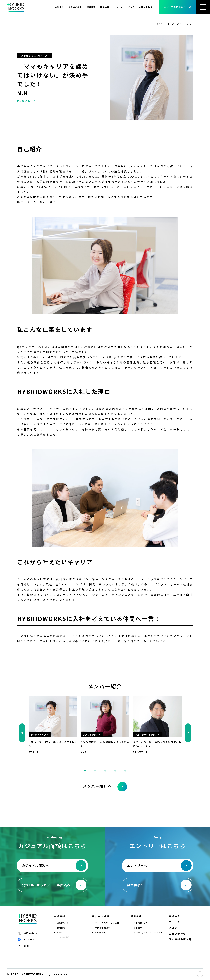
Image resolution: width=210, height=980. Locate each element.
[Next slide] (188, 733)
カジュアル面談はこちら (178, 7)
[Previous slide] (22, 733)
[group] (53, 725)
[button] (85, 771)
